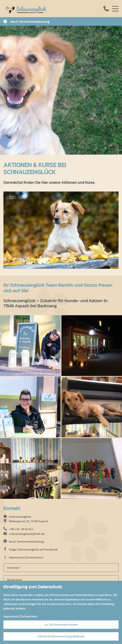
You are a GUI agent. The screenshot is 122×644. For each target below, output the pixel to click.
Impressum (16, 557)
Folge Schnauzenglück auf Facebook (33, 549)
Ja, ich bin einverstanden (61, 624)
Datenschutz (35, 557)
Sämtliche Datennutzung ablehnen (61, 636)
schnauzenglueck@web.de (27, 534)
